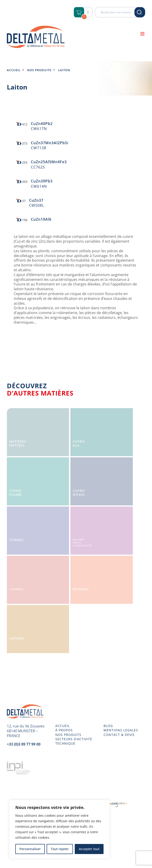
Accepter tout (89, 849)
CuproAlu (79, 443)
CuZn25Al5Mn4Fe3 (49, 162)
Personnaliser (30, 849)
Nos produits (39, 70)
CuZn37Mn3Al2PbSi (50, 143)
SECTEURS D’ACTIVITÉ (74, 739)
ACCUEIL (63, 726)
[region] (59, 829)
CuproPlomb (15, 493)
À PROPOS (64, 730)
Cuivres (16, 589)
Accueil (14, 70)
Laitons (17, 638)
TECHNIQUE (65, 743)
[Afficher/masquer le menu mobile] (143, 34)
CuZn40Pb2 (42, 124)
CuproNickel (79, 493)
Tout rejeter (60, 849)
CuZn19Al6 (41, 219)
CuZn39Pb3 (42, 181)
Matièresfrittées (18, 443)
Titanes (16, 540)
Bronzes (81, 589)
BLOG (108, 726)
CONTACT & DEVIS (119, 735)
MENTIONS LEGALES (121, 730)
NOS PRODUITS (68, 735)
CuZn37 (36, 200)
